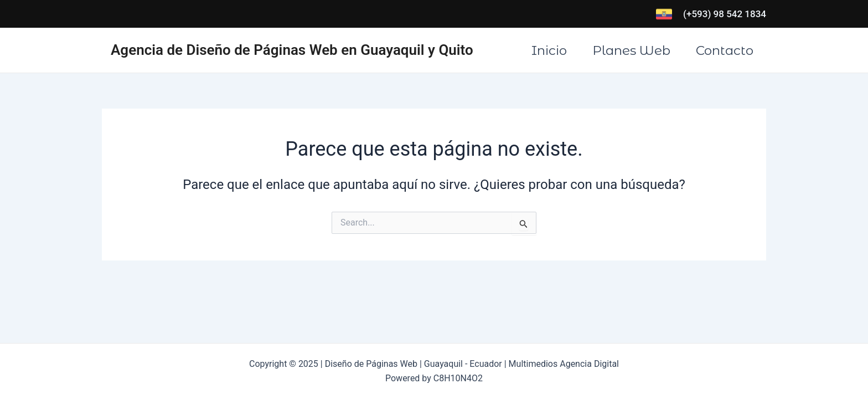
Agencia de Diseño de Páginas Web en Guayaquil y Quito (292, 50)
